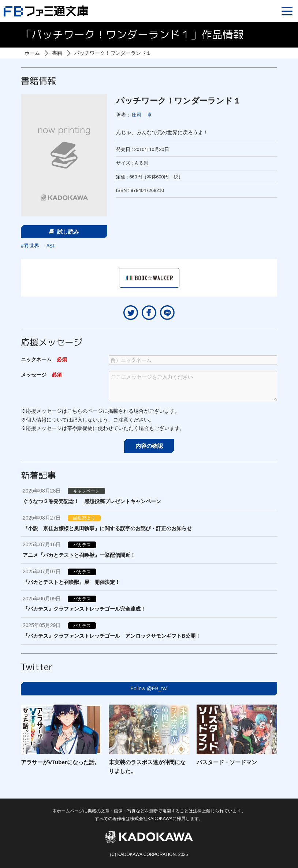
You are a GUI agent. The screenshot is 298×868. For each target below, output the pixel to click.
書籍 (57, 53)
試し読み (64, 232)
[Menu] (287, 11)
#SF (51, 246)
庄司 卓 (142, 115)
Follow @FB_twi (149, 688)
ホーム (32, 53)
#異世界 (30, 246)
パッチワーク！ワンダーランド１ (113, 53)
